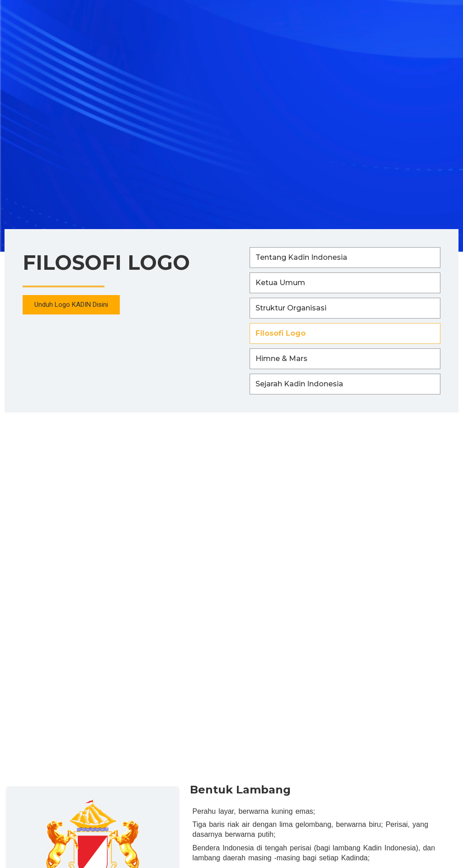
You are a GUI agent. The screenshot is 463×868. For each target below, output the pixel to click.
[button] (72, 305)
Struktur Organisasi (291, 308)
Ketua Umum (280, 283)
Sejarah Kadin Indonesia (299, 384)
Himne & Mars (281, 359)
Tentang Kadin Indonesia (301, 257)
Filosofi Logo (281, 333)
